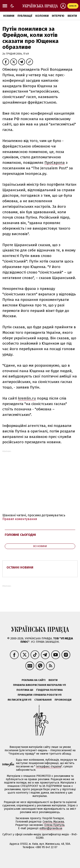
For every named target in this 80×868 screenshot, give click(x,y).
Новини (9, 16)
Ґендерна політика (49, 690)
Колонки (42, 16)
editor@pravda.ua (51, 828)
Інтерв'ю (58, 16)
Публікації (25, 16)
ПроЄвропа (55, 163)
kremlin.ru (27, 398)
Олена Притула (54, 825)
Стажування (43, 700)
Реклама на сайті (34, 680)
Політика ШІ (25, 690)
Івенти (72, 16)
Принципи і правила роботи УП (40, 695)
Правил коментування (20, 519)
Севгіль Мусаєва (53, 822)
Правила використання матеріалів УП (40, 685)
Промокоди (63, 700)
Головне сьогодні (20, 535)
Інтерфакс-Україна (49, 766)
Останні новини (20, 567)
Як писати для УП (19, 700)
